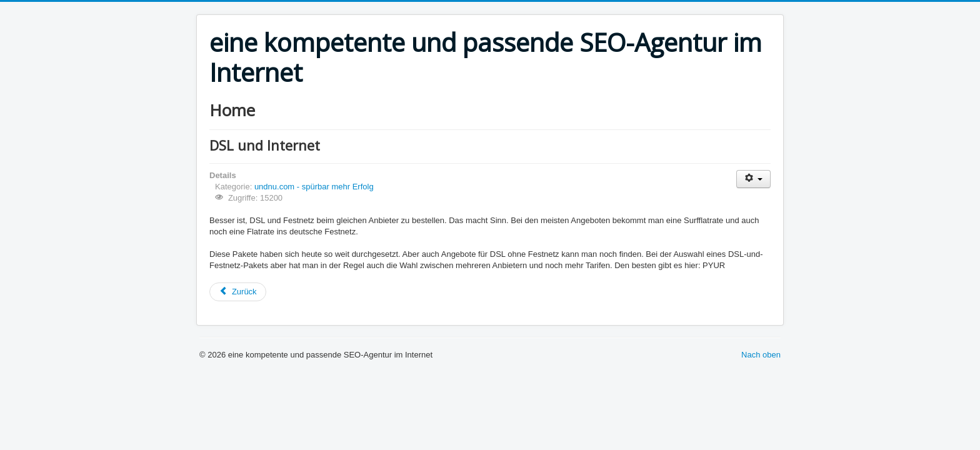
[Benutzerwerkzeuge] (753, 179)
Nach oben (761, 355)
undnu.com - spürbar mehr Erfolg (314, 187)
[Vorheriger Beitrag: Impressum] (238, 292)
